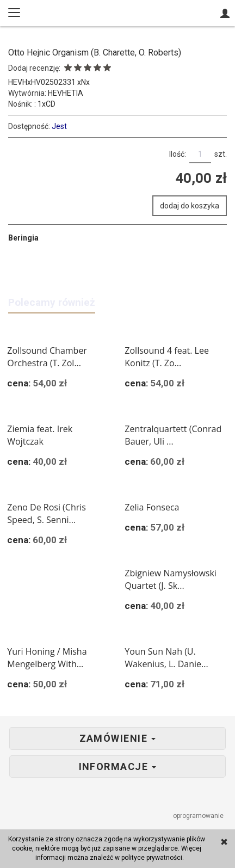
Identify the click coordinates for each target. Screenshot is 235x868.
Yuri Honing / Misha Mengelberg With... (47, 658)
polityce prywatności (152, 858)
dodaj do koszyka (190, 206)
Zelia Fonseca (152, 507)
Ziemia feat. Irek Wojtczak (40, 435)
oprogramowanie (199, 816)
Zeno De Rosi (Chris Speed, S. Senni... (47, 513)
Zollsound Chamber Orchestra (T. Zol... (47, 357)
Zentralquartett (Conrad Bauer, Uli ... (173, 435)
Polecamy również (52, 302)
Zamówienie (118, 738)
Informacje (118, 767)
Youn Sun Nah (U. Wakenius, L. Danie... (166, 658)
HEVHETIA (66, 93)
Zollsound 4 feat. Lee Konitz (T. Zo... (167, 357)
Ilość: (178, 154)
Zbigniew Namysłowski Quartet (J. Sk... (171, 579)
